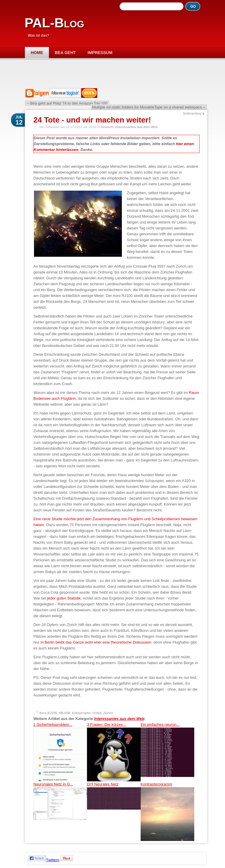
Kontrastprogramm (167, 811)
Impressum (100, 53)
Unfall (97, 713)
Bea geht (65, 53)
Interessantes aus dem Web (136, 127)
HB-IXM (64, 713)
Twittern (53, 860)
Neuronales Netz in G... (60, 811)
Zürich (108, 713)
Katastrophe (81, 713)
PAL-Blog (54, 23)
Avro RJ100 (48, 713)
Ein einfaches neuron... (167, 752)
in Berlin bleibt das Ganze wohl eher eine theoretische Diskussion (96, 642)
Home (37, 53)
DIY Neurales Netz (114, 811)
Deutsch (107, 127)
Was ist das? (39, 36)
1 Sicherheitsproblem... (60, 752)
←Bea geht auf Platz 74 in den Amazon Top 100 (67, 103)
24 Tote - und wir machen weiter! (92, 120)
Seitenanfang (192, 114)
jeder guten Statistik (64, 598)
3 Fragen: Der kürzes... (114, 752)
